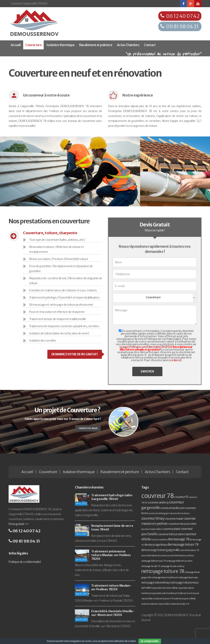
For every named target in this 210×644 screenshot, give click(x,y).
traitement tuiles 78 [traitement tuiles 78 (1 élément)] (180, 604)
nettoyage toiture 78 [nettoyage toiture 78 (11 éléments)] (163, 571)
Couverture (33, 45)
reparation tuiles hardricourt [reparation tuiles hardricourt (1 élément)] (164, 593)
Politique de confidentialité (25, 562)
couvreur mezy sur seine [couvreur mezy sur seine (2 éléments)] (182, 524)
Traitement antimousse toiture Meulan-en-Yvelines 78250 (111, 555)
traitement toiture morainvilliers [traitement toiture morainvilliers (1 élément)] (156, 604)
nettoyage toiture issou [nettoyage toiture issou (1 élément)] (188, 578)
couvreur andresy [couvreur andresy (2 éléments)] (158, 503)
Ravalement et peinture (96, 45)
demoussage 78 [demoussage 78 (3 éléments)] (178, 539)
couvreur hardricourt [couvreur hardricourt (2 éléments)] (172, 508)
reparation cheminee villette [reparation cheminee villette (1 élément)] (165, 588)
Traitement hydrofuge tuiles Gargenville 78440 (112, 497)
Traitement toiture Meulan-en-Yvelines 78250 (111, 587)
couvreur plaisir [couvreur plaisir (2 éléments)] (171, 529)
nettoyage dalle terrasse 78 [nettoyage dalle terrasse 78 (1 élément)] (154, 561)
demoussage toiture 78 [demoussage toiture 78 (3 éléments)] (183, 545)
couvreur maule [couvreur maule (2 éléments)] (174, 519)
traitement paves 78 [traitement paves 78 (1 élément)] (164, 599)
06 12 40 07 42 (183, 16)
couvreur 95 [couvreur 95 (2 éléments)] (181, 497)
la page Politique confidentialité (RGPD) (145, 347)
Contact (150, 45)
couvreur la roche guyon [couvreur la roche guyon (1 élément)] (159, 513)
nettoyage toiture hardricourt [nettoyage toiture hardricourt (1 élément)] (164, 578)
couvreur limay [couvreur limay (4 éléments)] (153, 518)
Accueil (16, 45)
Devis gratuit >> (19, 524)
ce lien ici (176, 360)
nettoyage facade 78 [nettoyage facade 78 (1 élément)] (151, 566)
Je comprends (150, 641)
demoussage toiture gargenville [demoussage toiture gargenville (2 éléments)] (160, 550)
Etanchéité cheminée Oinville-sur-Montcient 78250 (113, 613)
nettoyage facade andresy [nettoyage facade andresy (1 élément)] (172, 566)
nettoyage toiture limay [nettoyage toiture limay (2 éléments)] (155, 583)
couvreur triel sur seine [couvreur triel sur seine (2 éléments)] (171, 534)
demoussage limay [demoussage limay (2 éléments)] (156, 545)
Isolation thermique (60, 45)
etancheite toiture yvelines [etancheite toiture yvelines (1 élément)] (182, 556)
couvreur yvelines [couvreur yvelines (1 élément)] (159, 540)
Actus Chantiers (128, 45)
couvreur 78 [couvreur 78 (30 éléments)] (157, 496)
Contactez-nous (86, 428)
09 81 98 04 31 (182, 27)
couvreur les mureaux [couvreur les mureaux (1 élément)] (180, 513)
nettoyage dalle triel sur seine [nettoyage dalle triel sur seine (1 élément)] (179, 561)
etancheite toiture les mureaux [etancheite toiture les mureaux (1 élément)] (155, 556)
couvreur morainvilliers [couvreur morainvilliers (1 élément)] (152, 529)
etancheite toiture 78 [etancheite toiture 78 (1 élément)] (189, 550)
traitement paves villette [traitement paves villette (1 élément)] (185, 599)
